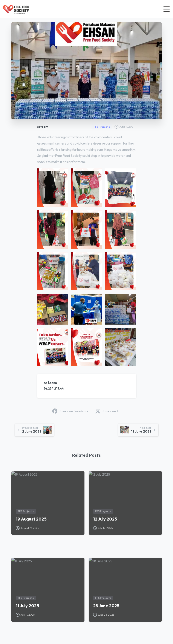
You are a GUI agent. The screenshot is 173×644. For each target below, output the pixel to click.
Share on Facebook (70, 411)
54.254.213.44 (54, 388)
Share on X (107, 411)
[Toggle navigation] (167, 9)
